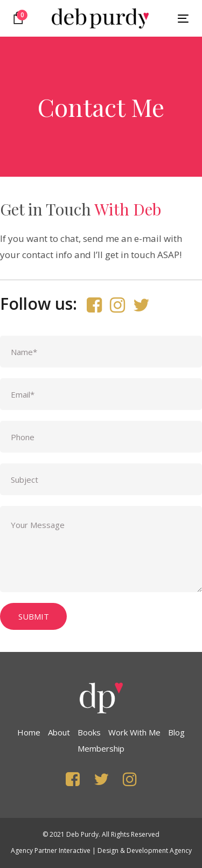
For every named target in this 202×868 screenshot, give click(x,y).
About (59, 732)
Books (89, 732)
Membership (101, 748)
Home (29, 732)
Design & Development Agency (145, 850)
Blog (176, 732)
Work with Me (134, 732)
